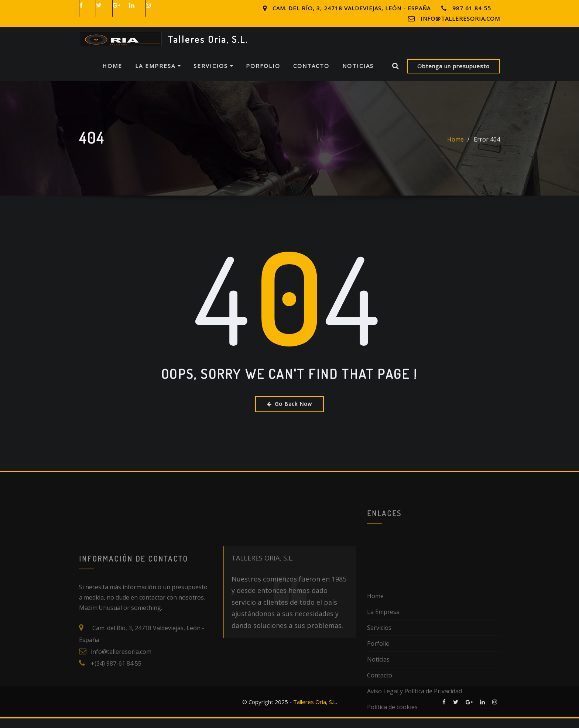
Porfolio (263, 76)
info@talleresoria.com (460, 18)
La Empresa (158, 76)
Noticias (358, 76)
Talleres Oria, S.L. (208, 39)
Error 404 (487, 161)
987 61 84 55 (472, 8)
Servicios (213, 76)
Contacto (311, 76)
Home (112, 76)
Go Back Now (289, 413)
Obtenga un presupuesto (453, 76)
